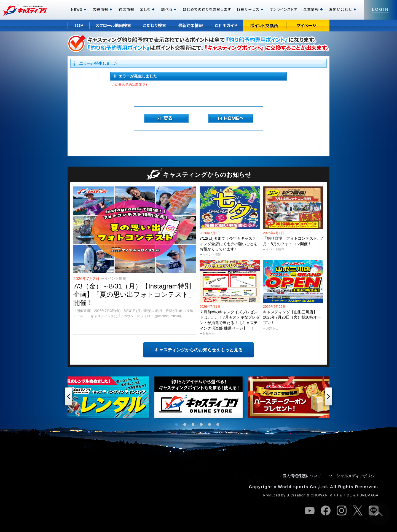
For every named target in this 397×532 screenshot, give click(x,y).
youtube (310, 510)
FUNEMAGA (368, 495)
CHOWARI (320, 495)
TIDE (348, 495)
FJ (336, 495)
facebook (326, 510)
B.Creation (296, 495)
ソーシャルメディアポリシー (354, 476)
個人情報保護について (302, 476)
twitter (358, 510)
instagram (342, 510)
